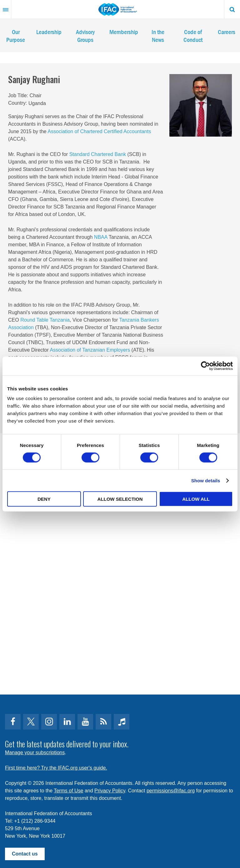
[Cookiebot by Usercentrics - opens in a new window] (205, 366)
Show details (206, 480)
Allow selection (120, 499)
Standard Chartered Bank (98, 154)
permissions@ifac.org (171, 791)
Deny (44, 499)
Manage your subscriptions (35, 753)
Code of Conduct (193, 36)
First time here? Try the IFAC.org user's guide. (56, 768)
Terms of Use (68, 791)
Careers (227, 32)
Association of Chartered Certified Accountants (99, 131)
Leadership (49, 32)
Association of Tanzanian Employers (90, 350)
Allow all (196, 499)
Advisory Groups (85, 36)
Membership (124, 32)
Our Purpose (16, 36)
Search (232, 9)
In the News (158, 36)
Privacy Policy (110, 791)
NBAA (101, 237)
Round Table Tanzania (45, 320)
